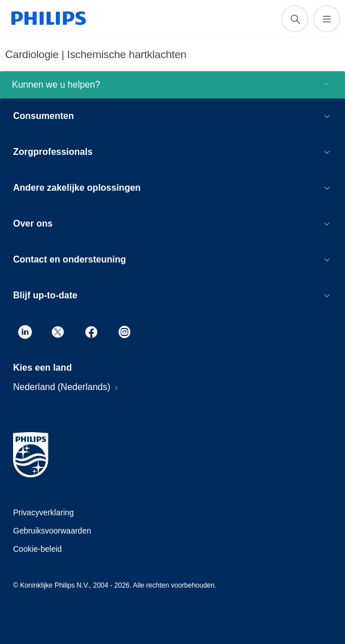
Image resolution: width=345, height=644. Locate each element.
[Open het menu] (327, 19)
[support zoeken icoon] (295, 19)
